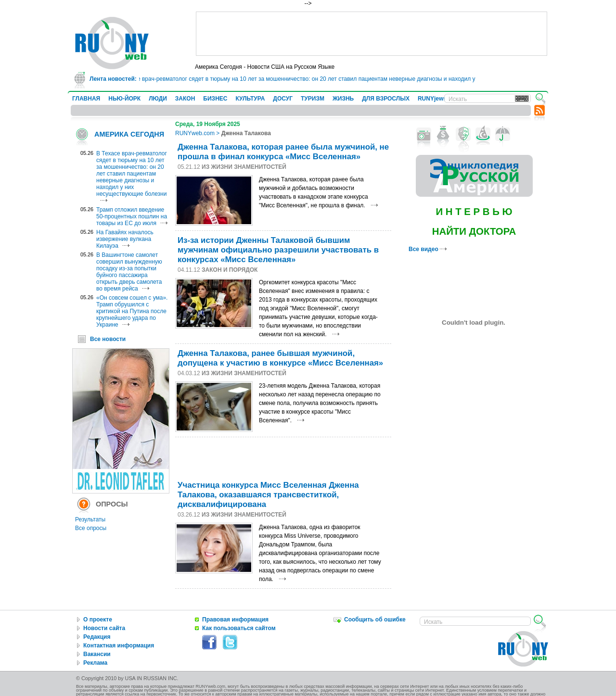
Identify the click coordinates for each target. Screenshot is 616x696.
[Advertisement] (372, 34)
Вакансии (97, 654)
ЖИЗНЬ (343, 99)
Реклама (95, 663)
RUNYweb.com (195, 133)
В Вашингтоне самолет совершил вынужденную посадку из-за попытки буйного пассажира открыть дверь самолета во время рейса (129, 272)
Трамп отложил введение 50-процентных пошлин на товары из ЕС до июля (132, 216)
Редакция (97, 637)
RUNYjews (432, 99)
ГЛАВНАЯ (86, 99)
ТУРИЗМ (313, 99)
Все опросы (91, 528)
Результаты (90, 519)
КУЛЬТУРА (250, 99)
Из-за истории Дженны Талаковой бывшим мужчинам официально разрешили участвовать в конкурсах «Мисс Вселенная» (278, 250)
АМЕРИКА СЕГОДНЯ (129, 134)
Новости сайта (104, 628)
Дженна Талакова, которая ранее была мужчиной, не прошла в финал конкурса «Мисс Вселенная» (283, 152)
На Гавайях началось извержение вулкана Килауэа (125, 239)
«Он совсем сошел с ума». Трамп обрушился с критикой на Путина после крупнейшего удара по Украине (132, 311)
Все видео (428, 249)
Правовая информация (235, 620)
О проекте (98, 620)
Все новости (108, 339)
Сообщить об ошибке (375, 620)
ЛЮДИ (158, 99)
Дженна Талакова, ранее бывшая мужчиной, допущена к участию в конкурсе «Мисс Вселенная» (280, 358)
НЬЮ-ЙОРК (124, 99)
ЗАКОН (185, 99)
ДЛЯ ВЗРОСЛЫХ (386, 99)
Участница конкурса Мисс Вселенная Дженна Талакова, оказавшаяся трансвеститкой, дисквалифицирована (268, 495)
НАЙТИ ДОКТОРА (474, 231)
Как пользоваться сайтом (239, 628)
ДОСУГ (283, 99)
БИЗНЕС (215, 99)
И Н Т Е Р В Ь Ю (474, 212)
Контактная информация (119, 645)
